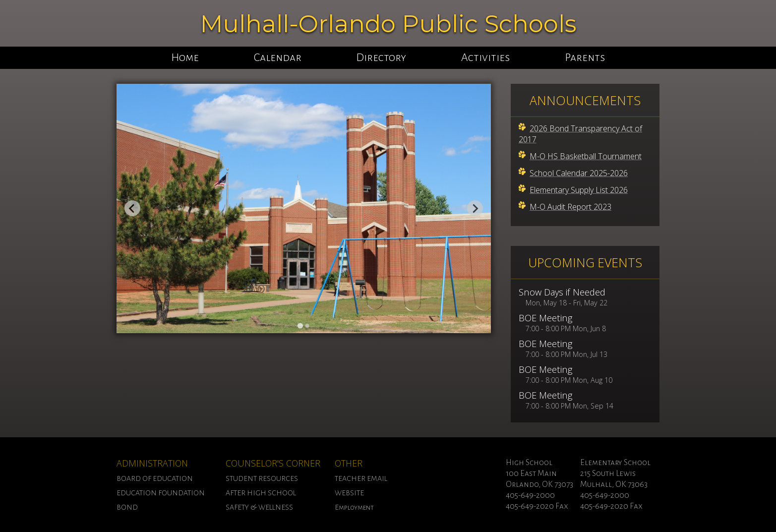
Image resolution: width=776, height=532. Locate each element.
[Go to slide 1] (300, 326)
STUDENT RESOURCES (262, 478)
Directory (381, 58)
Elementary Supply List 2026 (579, 190)
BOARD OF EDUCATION (155, 478)
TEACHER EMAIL (361, 478)
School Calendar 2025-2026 (579, 173)
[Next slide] (475, 208)
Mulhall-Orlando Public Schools (388, 24)
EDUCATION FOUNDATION (161, 493)
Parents (585, 58)
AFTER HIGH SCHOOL (261, 493)
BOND (127, 507)
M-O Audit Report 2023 (570, 207)
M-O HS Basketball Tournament (586, 156)
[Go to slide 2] (307, 326)
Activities (485, 58)
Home (185, 58)
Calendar (278, 58)
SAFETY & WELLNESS (259, 507)
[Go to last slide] (132, 208)
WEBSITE (349, 493)
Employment (354, 507)
